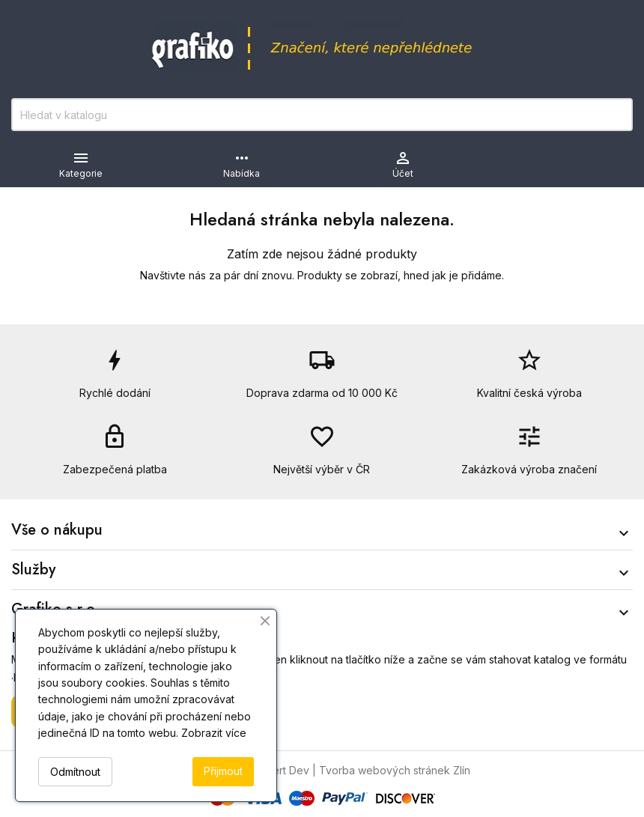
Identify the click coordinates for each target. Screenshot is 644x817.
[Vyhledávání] (322, 115)
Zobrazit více (214, 733)
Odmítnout (75, 772)
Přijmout (223, 771)
